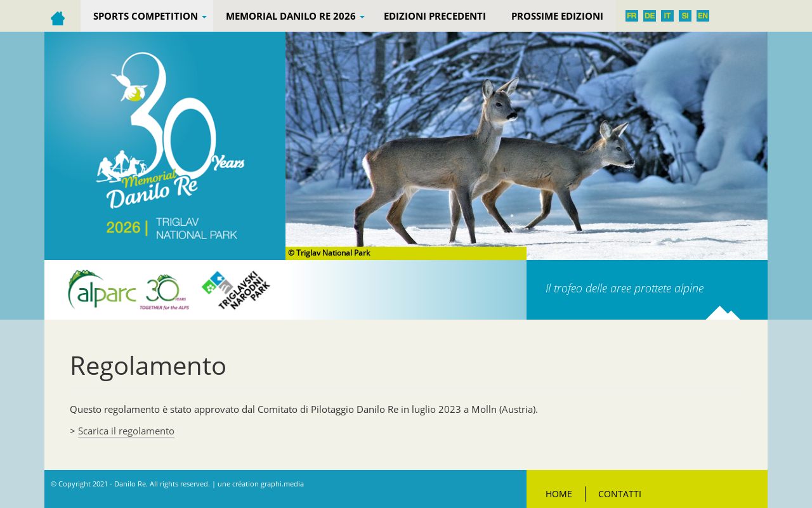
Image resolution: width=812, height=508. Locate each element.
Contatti (620, 494)
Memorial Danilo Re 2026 (295, 16)
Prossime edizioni (557, 16)
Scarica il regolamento (126, 431)
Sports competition (150, 16)
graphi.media (282, 484)
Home (559, 494)
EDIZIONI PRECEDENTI (435, 16)
